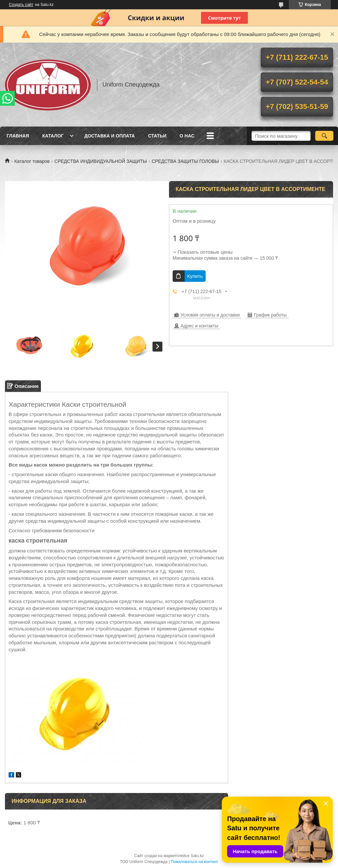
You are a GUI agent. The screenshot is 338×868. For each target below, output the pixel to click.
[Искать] (324, 136)
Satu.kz (197, 856)
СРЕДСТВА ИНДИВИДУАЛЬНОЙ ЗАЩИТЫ (101, 161)
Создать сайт (21, 5)
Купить (195, 276)
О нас (187, 136)
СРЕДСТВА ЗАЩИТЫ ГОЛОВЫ (185, 161)
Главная (18, 136)
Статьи (157, 136)
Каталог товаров (32, 161)
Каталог (53, 136)
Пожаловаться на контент (194, 862)
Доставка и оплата (109, 136)
